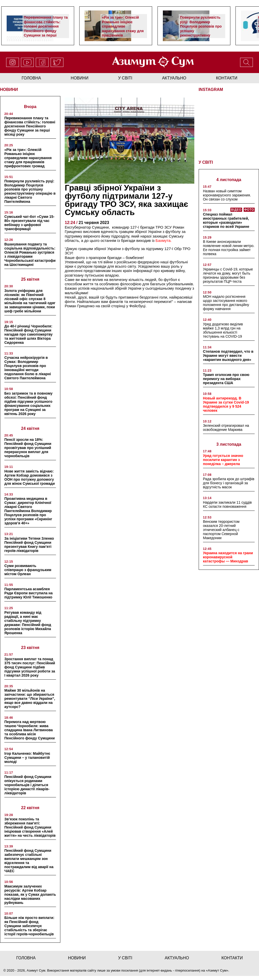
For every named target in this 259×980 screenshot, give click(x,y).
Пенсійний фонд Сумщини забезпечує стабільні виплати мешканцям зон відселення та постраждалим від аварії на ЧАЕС (29, 861)
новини (80, 78)
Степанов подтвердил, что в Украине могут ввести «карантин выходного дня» (228, 356)
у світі (125, 78)
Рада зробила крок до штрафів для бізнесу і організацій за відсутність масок (229, 483)
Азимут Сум (217, 970)
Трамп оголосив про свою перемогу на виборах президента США (226, 379)
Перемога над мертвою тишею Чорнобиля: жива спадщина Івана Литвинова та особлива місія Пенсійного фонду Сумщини (30, 730)
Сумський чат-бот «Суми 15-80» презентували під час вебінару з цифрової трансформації (29, 223)
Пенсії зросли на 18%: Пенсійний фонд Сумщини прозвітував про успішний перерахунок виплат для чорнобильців (28, 448)
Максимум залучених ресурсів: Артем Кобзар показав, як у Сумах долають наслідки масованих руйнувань (30, 894)
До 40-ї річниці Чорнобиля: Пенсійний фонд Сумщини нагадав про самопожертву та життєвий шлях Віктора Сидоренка (29, 334)
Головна (31, 78)
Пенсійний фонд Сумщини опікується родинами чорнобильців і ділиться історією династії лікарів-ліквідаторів (28, 785)
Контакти (227, 78)
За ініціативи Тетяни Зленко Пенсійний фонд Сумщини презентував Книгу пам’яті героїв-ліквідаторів (29, 545)
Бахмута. (164, 240)
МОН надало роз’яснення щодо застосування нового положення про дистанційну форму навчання (226, 303)
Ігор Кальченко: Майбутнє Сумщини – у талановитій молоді (27, 758)
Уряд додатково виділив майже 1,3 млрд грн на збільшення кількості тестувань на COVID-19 (223, 330)
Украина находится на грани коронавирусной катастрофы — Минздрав (228, 557)
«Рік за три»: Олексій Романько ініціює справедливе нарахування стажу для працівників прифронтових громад (123, 29)
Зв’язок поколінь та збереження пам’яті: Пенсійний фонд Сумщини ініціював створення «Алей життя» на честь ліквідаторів (30, 827)
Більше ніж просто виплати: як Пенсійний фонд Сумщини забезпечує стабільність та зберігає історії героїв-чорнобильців (29, 926)
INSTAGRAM (211, 90)
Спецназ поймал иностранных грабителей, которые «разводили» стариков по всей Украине (226, 220)
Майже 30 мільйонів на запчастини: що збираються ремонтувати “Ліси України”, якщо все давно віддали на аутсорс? (30, 699)
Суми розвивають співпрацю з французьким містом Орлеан (28, 570)
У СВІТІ (206, 162)
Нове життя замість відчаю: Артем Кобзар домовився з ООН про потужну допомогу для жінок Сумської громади (30, 477)
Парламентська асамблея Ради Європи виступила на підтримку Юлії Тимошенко (29, 593)
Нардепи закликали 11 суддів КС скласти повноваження (227, 504)
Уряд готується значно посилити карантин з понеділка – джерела (223, 460)
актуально (174, 78)
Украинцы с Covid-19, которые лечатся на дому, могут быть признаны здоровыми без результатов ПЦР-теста (228, 275)
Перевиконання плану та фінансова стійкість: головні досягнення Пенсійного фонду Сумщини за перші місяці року (46, 29)
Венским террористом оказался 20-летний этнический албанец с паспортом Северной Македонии (221, 530)
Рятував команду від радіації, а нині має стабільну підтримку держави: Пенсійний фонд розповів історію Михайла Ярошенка (28, 623)
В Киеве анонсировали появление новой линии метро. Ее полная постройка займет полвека (229, 248)
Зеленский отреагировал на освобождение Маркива (226, 428)
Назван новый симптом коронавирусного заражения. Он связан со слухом (227, 195)
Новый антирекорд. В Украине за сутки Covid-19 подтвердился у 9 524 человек (226, 404)
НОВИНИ (9, 90)
